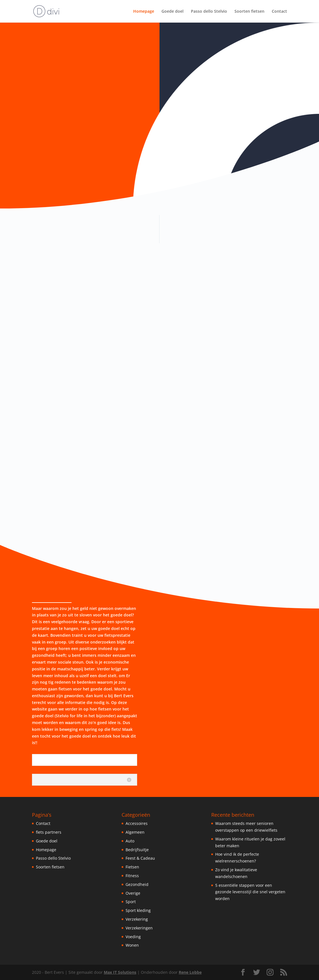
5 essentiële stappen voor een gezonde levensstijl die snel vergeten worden (250, 892)
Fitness (132, 876)
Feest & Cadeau (140, 858)
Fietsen (132, 867)
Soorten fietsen (249, 12)
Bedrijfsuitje (137, 850)
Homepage (144, 12)
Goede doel (173, 12)
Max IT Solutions (120, 972)
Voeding (133, 937)
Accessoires (137, 823)
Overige (133, 893)
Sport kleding (138, 910)
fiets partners (49, 832)
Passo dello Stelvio (209, 12)
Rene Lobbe (190, 972)
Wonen (132, 945)
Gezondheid (137, 884)
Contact (279, 12)
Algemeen (135, 832)
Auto (130, 841)
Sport (131, 902)
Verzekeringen (139, 928)
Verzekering (137, 919)
